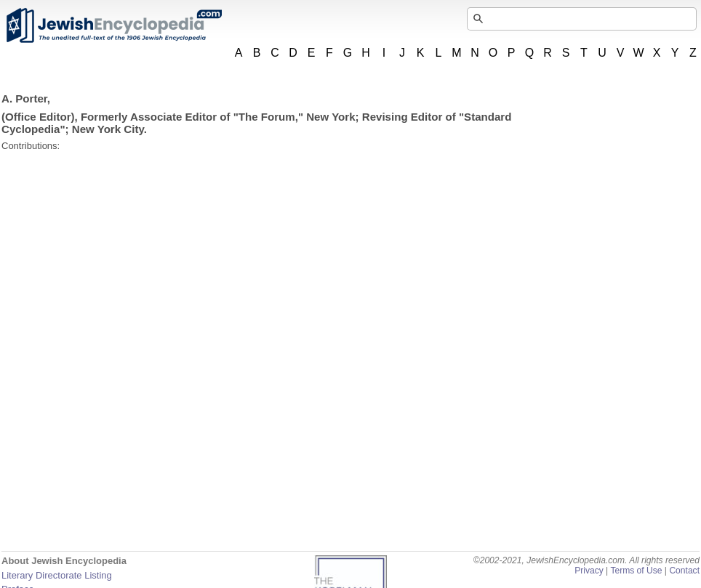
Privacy (589, 571)
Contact (684, 571)
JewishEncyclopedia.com (113, 25)
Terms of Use (636, 571)
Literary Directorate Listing (57, 575)
